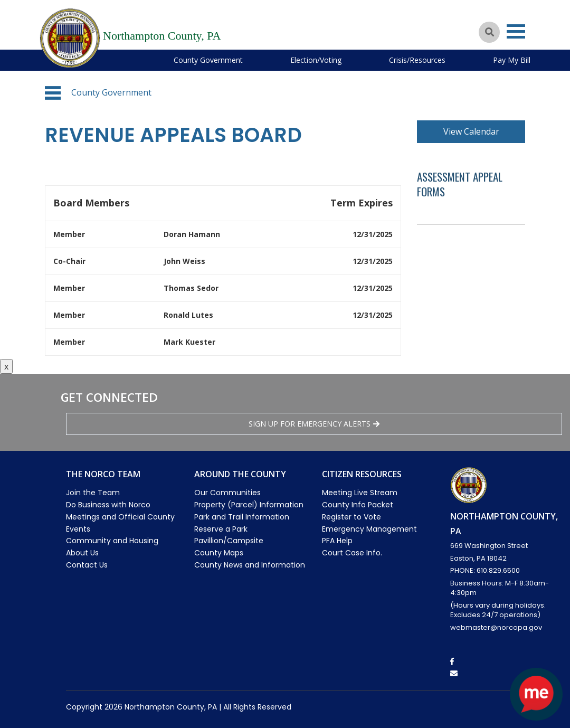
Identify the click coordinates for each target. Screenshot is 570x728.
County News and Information (250, 565)
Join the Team (93, 493)
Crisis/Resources (417, 60)
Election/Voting (316, 60)
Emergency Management (369, 529)
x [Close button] (6, 366)
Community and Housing (112, 541)
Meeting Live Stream (360, 493)
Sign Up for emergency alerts (314, 424)
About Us (82, 553)
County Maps (219, 553)
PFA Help (337, 541)
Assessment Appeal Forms (460, 184)
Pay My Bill (512, 60)
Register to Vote (351, 517)
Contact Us (87, 565)
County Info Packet (358, 505)
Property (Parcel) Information (249, 505)
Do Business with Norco (108, 505)
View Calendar (471, 131)
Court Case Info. (352, 553)
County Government (208, 60)
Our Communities (227, 493)
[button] (53, 93)
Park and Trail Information (242, 517)
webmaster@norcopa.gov (496, 627)
